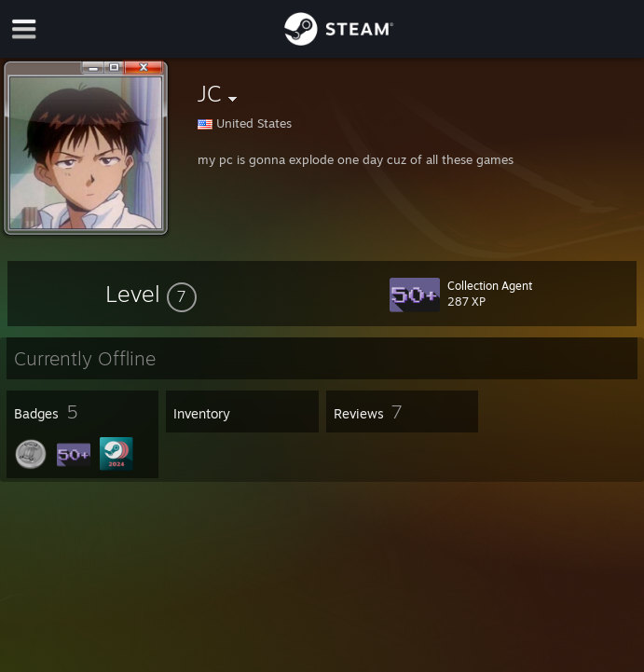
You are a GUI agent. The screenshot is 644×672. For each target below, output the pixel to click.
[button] (151, 294)
